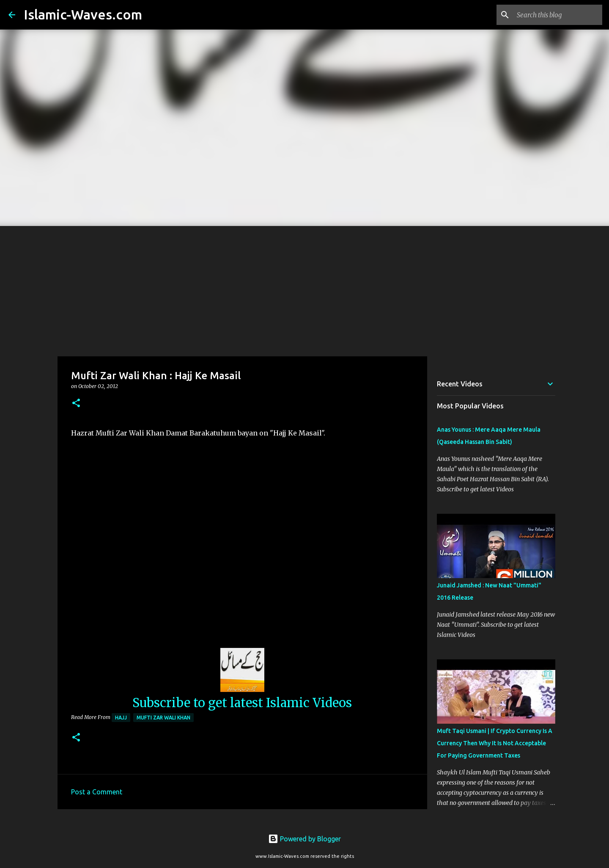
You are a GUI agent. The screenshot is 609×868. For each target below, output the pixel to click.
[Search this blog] (558, 15)
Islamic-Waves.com (83, 14)
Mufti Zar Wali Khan (163, 718)
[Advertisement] (304, 289)
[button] (76, 404)
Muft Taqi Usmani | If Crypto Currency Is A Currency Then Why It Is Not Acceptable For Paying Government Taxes (495, 743)
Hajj (121, 718)
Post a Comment (97, 792)
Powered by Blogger (304, 839)
